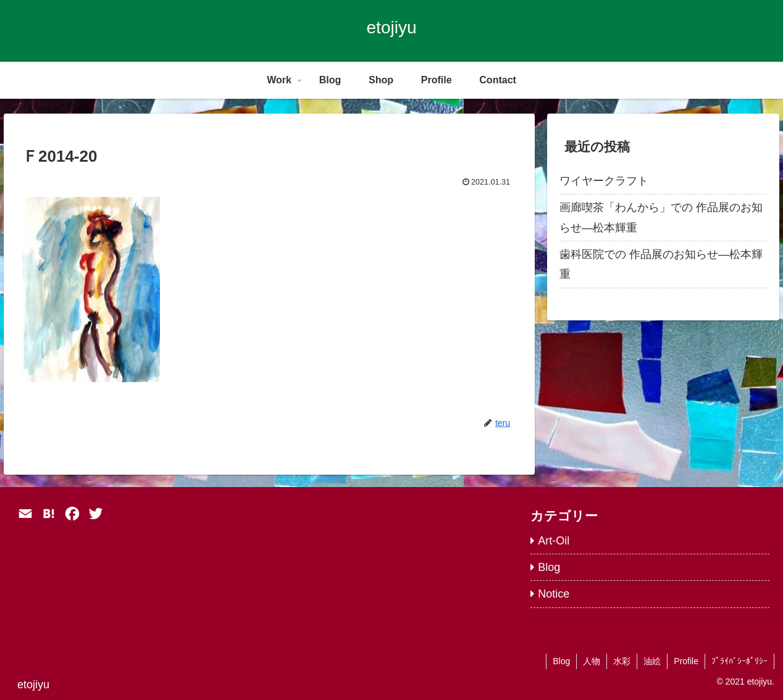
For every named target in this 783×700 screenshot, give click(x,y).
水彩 (622, 661)
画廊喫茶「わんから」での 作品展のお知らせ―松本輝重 (661, 217)
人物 (592, 661)
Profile (686, 661)
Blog (561, 661)
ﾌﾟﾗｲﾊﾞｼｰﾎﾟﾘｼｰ (739, 661)
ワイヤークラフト (604, 181)
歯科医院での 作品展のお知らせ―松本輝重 (661, 264)
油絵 (652, 661)
